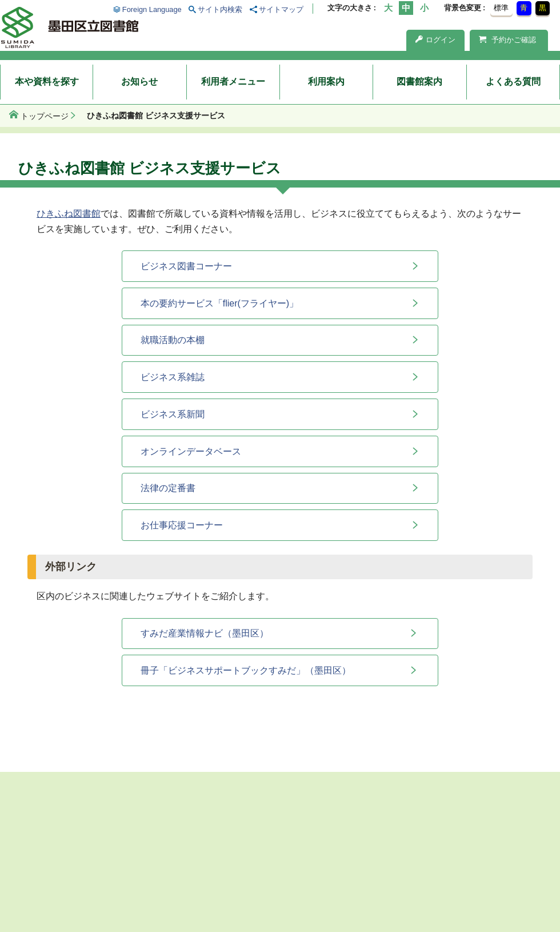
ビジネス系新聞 (173, 414)
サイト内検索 (220, 9)
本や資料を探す (47, 81)
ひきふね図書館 (69, 214)
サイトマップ (281, 9)
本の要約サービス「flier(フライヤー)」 (219, 303)
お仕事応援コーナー (182, 525)
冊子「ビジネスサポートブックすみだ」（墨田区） (246, 670)
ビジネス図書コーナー (186, 266)
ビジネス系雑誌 (173, 377)
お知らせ (139, 81)
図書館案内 (419, 81)
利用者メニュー (233, 81)
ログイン (435, 40)
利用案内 (326, 81)
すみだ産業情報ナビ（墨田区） (205, 633)
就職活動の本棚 (173, 340)
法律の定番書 (168, 488)
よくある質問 (513, 81)
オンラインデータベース (191, 451)
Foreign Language (152, 9)
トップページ (45, 116)
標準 (501, 8)
